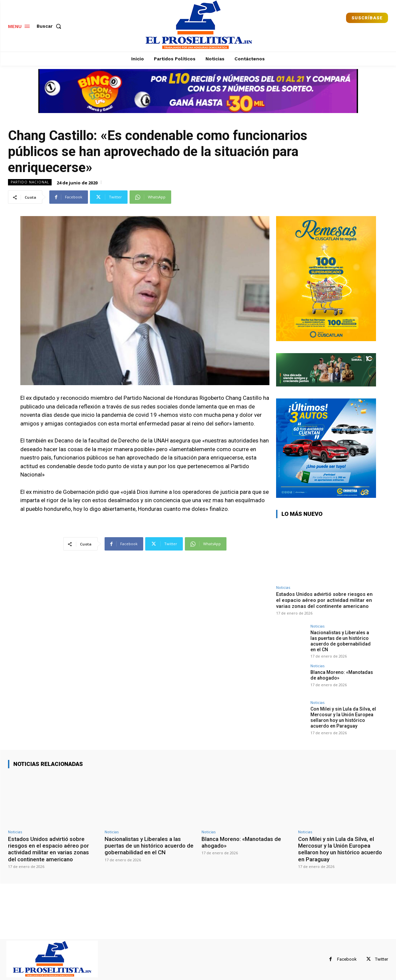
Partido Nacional (30, 182)
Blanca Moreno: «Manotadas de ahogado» (241, 842)
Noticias (283, 587)
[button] (50, 26)
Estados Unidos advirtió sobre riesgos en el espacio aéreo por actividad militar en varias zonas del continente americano (324, 600)
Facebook (347, 959)
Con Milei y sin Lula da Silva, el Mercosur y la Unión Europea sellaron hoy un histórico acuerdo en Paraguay (343, 717)
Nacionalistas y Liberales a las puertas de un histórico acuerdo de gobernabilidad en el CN (341, 641)
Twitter (382, 959)
